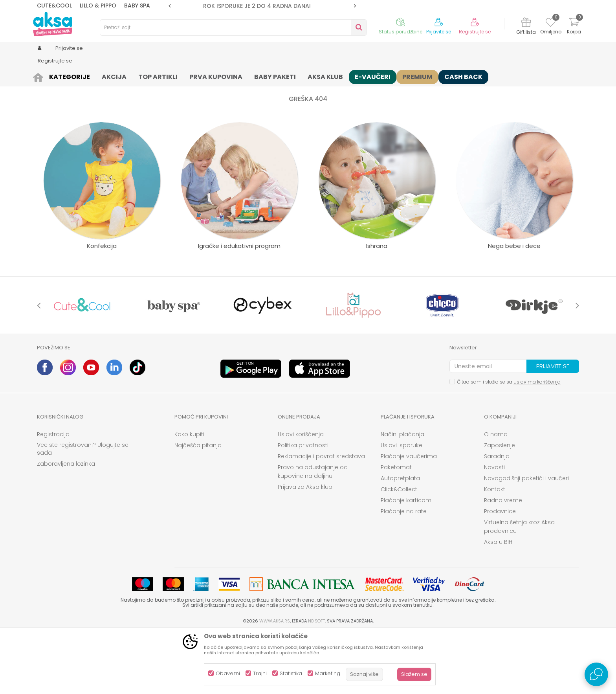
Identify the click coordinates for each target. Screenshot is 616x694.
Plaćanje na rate (404, 572)
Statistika (291, 673)
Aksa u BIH (498, 603)
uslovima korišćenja (537, 443)
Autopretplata (400, 539)
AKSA (43, 76)
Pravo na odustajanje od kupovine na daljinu (313, 532)
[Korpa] (574, 27)
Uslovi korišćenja (301, 495)
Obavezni (228, 673)
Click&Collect (399, 550)
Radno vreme (503, 561)
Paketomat (396, 528)
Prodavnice (500, 572)
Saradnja (497, 517)
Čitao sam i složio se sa (509, 443)
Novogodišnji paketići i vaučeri (526, 539)
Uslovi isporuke (401, 506)
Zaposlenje (500, 506)
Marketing (328, 673)
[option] (262, 6)
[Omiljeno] (551, 24)
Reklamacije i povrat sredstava (321, 517)
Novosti (494, 528)
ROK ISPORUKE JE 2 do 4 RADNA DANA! (262, 6)
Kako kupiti (189, 495)
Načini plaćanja (402, 495)
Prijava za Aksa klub (305, 548)
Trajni (260, 673)
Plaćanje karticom (406, 561)
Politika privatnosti (303, 506)
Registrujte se (475, 32)
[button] (233, 28)
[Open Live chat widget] (596, 674)
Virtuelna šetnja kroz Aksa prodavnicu (519, 588)
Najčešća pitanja (198, 506)
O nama (496, 495)
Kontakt (495, 550)
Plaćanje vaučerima (409, 517)
